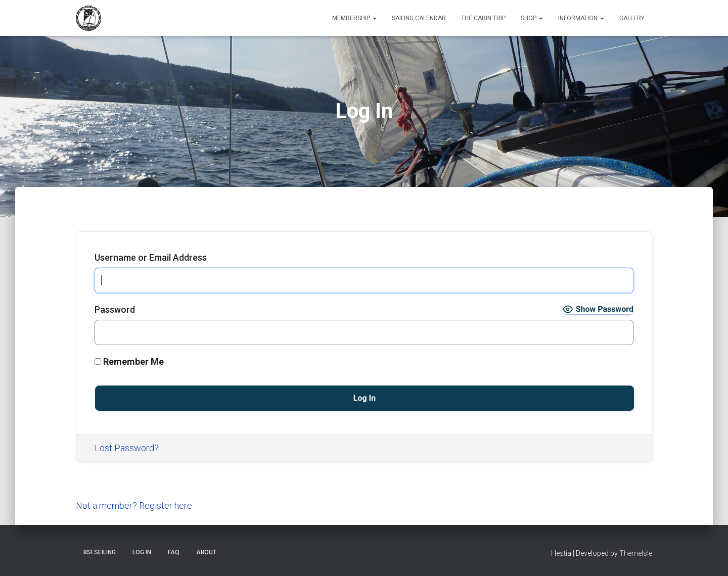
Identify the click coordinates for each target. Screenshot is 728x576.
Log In (142, 552)
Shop (532, 18)
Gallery (632, 18)
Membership (354, 18)
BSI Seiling (100, 552)
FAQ (174, 552)
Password (115, 309)
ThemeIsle (636, 553)
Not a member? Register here (134, 506)
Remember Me (129, 362)
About (206, 552)
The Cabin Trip (483, 18)
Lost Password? (127, 448)
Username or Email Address (151, 257)
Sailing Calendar (419, 18)
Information (581, 18)
